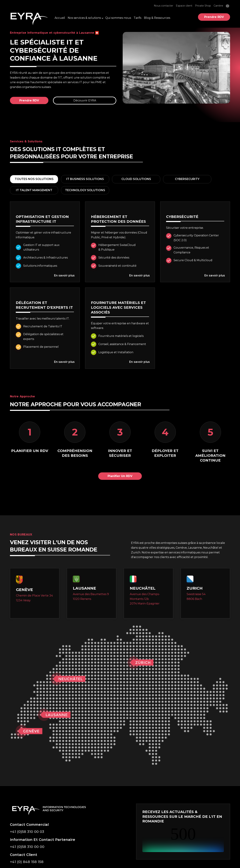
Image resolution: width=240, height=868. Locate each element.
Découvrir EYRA (85, 100)
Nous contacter (164, 6)
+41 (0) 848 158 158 (27, 862)
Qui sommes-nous (118, 18)
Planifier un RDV (120, 476)
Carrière (218, 6)
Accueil (60, 18)
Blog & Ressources (157, 18)
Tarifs (137, 18)
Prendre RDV (214, 17)
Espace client (184, 6)
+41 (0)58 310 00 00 (27, 847)
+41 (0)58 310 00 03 (27, 832)
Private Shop (203, 6)
